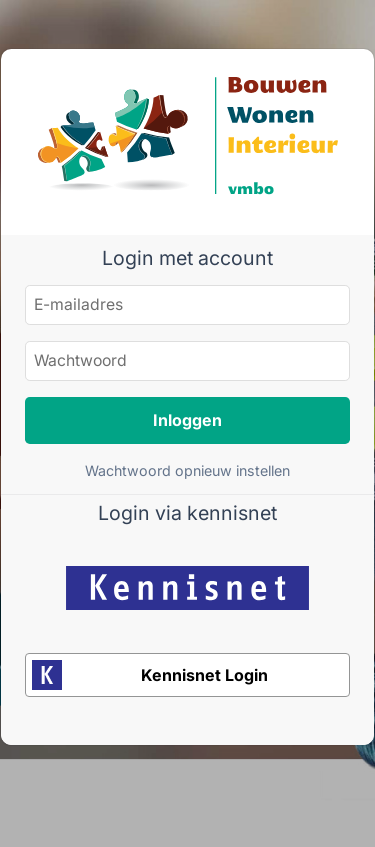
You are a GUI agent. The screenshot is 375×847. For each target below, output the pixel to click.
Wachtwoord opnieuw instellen (187, 470)
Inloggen (187, 420)
